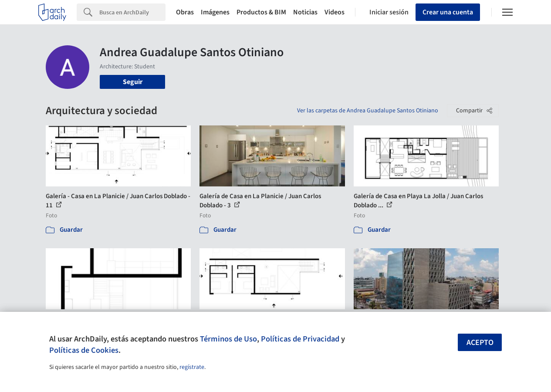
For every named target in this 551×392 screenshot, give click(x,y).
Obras (185, 12)
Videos (335, 12)
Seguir (133, 82)
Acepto (480, 343)
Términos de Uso (228, 339)
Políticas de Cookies (84, 350)
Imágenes (215, 12)
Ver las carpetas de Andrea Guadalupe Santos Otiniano (368, 111)
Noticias (305, 12)
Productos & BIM (261, 12)
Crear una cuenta (448, 12)
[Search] (132, 12)
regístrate (192, 367)
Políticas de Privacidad (300, 339)
